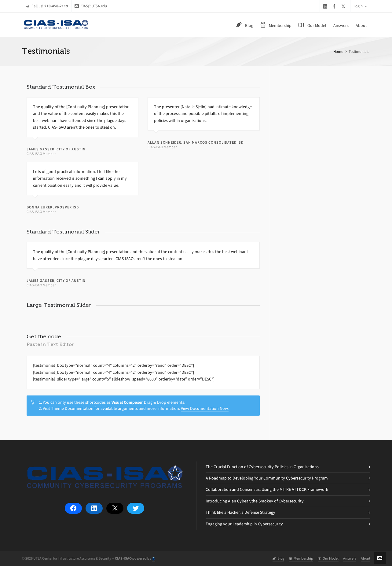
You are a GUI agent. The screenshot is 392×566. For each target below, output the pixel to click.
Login (360, 6)
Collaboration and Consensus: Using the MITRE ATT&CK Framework (267, 489)
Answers (350, 558)
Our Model (328, 558)
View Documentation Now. (205, 408)
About (366, 558)
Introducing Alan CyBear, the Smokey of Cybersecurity (255, 501)
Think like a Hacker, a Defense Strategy (240, 512)
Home (338, 51)
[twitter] (344, 6)
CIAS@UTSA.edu (91, 6)
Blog (278, 558)
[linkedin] (326, 6)
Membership (301, 558)
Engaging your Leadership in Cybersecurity (244, 524)
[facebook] (335, 6)
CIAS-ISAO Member (41, 154)
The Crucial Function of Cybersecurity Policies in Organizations (262, 467)
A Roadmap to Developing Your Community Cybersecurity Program (267, 478)
